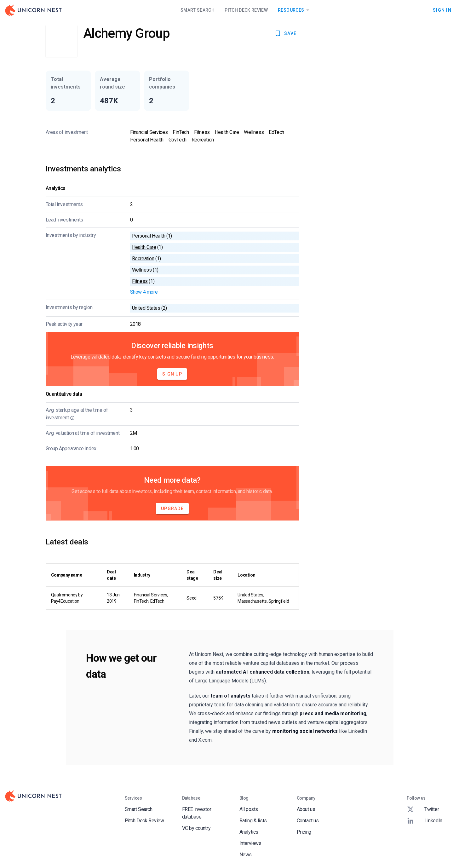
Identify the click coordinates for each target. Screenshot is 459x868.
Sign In (442, 10)
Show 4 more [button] (144, 292)
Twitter (423, 809)
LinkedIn (425, 821)
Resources (295, 10)
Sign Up (172, 374)
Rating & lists (253, 821)
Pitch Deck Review (246, 10)
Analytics (249, 832)
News (246, 855)
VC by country (196, 828)
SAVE (285, 33)
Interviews (250, 843)
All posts (249, 809)
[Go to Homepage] (33, 10)
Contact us (308, 821)
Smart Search (198, 10)
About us (306, 809)
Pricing (304, 832)
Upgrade (172, 509)
